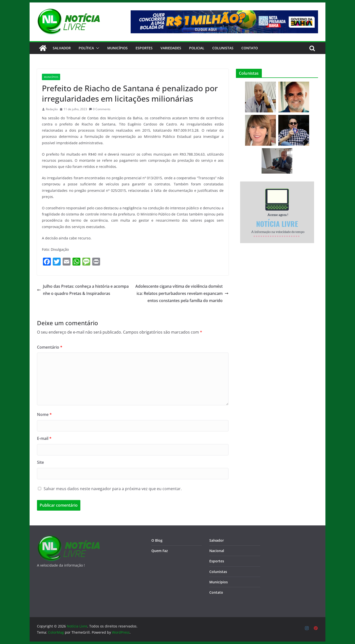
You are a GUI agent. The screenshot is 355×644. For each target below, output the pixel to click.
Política (86, 48)
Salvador (62, 48)
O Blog (157, 540)
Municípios (117, 48)
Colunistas (223, 48)
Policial (197, 48)
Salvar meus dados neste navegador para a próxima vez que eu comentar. (113, 489)
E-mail (44, 438)
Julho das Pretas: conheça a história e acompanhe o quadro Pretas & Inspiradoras (83, 290)
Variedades (171, 48)
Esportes (144, 48)
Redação (52, 109)
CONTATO (250, 48)
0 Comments (100, 109)
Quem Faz (160, 551)
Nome (44, 414)
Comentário (50, 347)
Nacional (217, 551)
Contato (216, 592)
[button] (97, 48)
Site (40, 462)
